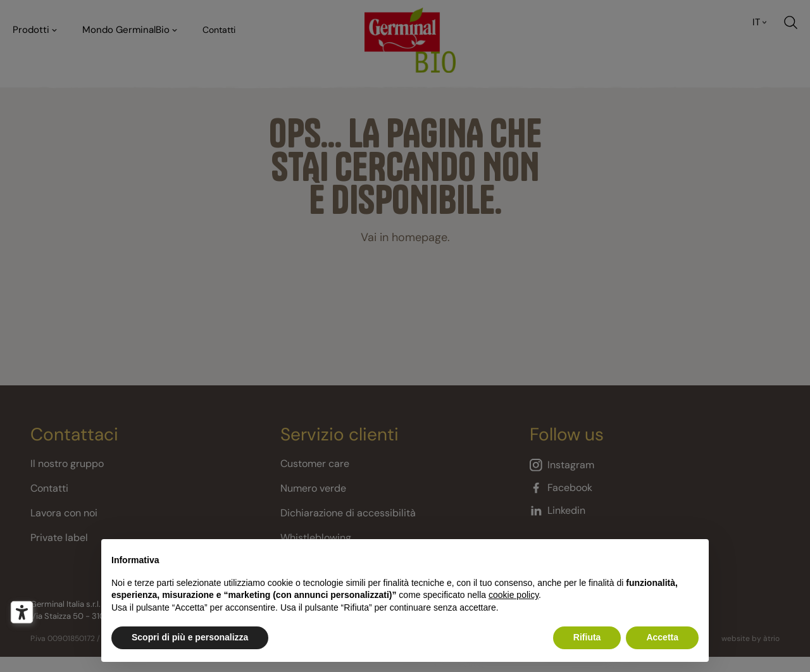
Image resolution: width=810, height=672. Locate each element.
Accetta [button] (662, 637)
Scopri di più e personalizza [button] (190, 637)
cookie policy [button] (514, 595)
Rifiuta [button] (587, 637)
